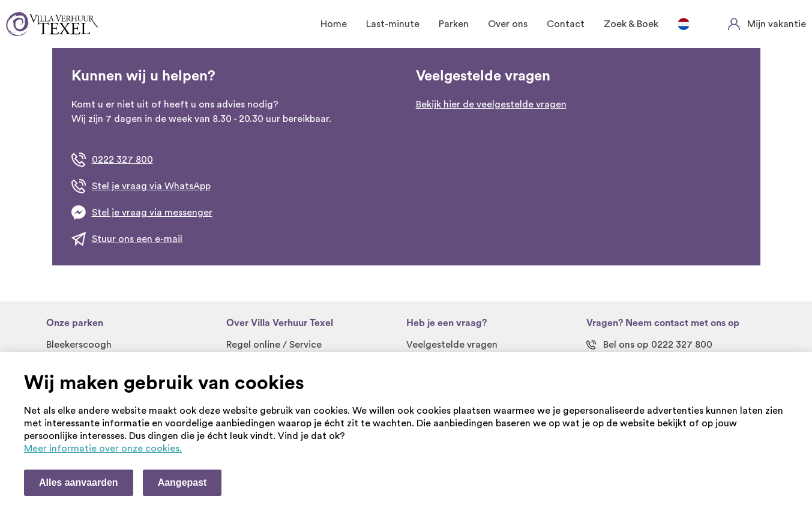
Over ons (508, 24)
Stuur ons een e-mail (137, 239)
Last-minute (393, 24)
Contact (566, 24)
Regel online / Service (274, 345)
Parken (454, 24)
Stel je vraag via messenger (152, 213)
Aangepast (182, 482)
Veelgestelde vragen (452, 345)
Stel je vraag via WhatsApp (151, 186)
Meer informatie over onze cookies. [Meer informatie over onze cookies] (103, 449)
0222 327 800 (122, 160)
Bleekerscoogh (79, 345)
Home (334, 24)
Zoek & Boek (631, 24)
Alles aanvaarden (79, 482)
